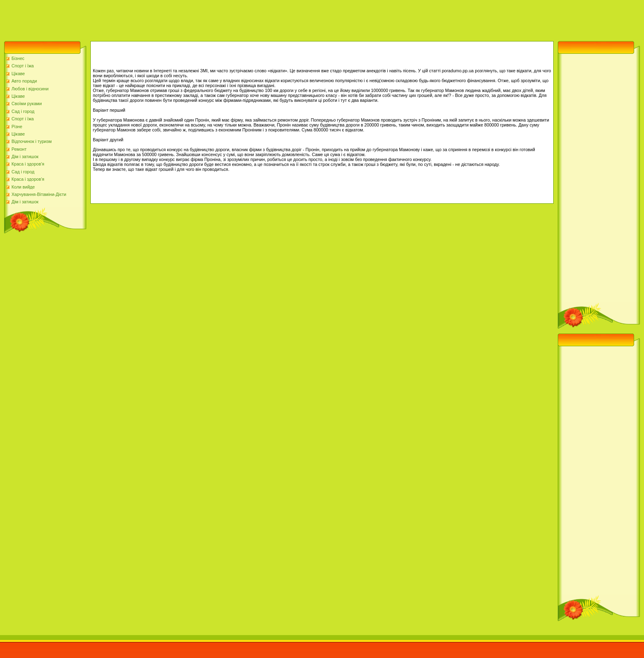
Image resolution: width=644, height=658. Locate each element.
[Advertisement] (149, 18)
